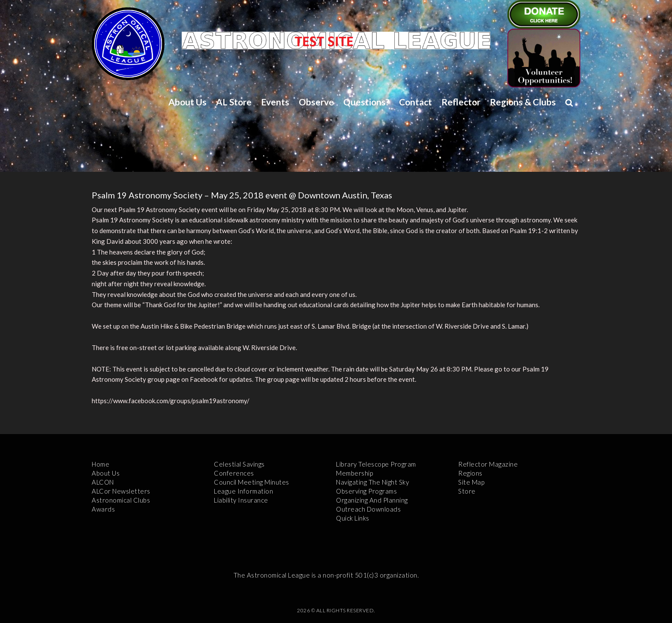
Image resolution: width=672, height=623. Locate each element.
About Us (187, 102)
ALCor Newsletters (121, 491)
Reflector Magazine (488, 464)
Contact (415, 102)
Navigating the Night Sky (372, 482)
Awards (103, 509)
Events (275, 102)
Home (100, 464)
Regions (470, 473)
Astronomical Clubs (121, 500)
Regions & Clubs (523, 102)
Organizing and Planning (372, 500)
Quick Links (353, 518)
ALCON (103, 482)
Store (467, 491)
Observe (316, 102)
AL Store (234, 102)
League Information (243, 491)
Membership (354, 473)
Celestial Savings (239, 464)
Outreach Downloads (368, 509)
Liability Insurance (241, 500)
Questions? (366, 102)
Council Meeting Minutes (252, 482)
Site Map (471, 482)
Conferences (234, 473)
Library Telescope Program (376, 464)
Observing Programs (366, 491)
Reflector (461, 102)
